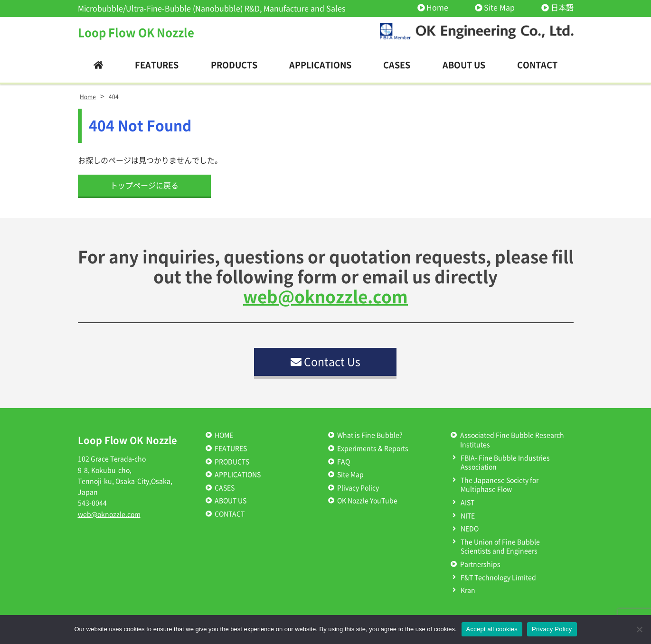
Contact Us (325, 362)
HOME (224, 435)
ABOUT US (231, 501)
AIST (467, 503)
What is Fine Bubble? (370, 435)
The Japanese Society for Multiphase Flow (500, 485)
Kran (468, 590)
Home (437, 8)
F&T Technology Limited (498, 578)
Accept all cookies (492, 629)
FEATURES (231, 448)
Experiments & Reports (373, 448)
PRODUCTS (232, 462)
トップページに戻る (144, 186)
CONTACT (230, 514)
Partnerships (480, 564)
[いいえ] (639, 629)
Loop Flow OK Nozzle (136, 33)
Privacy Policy (552, 629)
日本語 (562, 8)
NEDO (470, 529)
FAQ (344, 462)
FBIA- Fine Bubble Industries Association (505, 463)
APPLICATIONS (238, 475)
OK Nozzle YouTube (367, 501)
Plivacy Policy (358, 488)
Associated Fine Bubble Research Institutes (512, 440)
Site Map (499, 8)
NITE (468, 516)
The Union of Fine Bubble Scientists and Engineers (500, 547)
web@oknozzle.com (325, 297)
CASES (225, 488)
